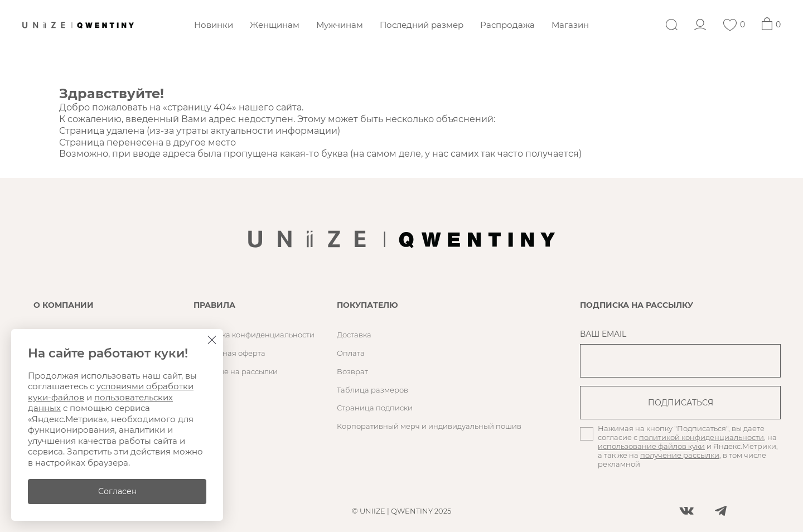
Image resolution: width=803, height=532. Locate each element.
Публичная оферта (229, 353)
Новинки (214, 25)
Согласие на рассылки (236, 371)
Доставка (354, 335)
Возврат (352, 371)
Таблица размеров (373, 390)
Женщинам (275, 25)
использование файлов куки (651, 446)
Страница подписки (375, 408)
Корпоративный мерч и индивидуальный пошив (429, 426)
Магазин (570, 25)
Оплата (351, 353)
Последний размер (422, 25)
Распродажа (507, 25)
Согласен (117, 491)
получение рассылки (680, 455)
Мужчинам (340, 25)
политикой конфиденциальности (702, 437)
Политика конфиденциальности (254, 335)
